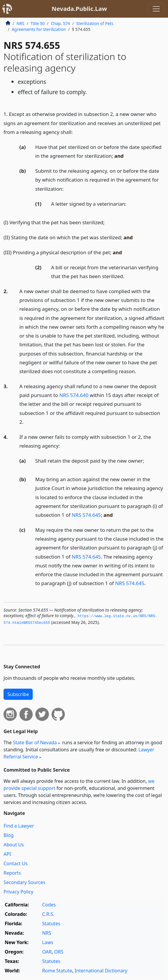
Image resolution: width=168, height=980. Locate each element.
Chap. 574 (61, 23)
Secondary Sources (24, 882)
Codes (49, 905)
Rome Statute (57, 971)
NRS (20, 23)
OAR (47, 952)
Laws (48, 942)
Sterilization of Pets (95, 23)
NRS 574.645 (86, 515)
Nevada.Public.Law (79, 9)
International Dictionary (101, 971)
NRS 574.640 (74, 395)
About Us (14, 845)
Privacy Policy (18, 892)
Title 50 (38, 23)
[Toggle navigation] (156, 9)
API (7, 854)
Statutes (51, 923)
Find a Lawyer (19, 826)
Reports (12, 873)
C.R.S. (48, 914)
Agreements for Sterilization (39, 29)
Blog (9, 835)
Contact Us (15, 863)
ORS (59, 952)
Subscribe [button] (18, 694)
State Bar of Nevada (35, 743)
